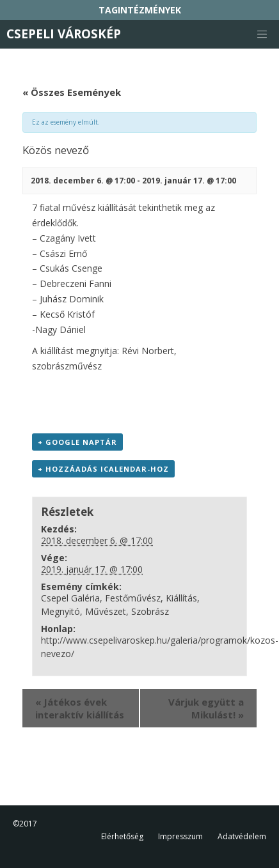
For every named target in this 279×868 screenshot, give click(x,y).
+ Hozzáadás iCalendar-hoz (103, 469)
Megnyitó (60, 611)
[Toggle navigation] (262, 35)
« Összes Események (72, 92)
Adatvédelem (242, 836)
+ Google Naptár (77, 442)
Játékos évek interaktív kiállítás (80, 708)
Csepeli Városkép (64, 34)
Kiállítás (181, 598)
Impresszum (180, 836)
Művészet (106, 611)
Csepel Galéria (70, 598)
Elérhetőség (122, 836)
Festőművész (133, 598)
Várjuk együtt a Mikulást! (206, 708)
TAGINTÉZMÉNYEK (140, 10)
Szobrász (150, 611)
